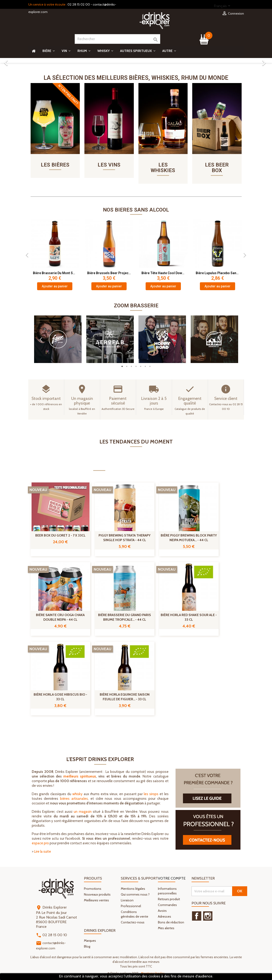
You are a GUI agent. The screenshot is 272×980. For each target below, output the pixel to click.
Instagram (208, 917)
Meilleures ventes (96, 901)
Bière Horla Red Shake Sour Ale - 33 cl (189, 618)
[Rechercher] (118, 39)
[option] (136, 60)
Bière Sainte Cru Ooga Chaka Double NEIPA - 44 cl (60, 618)
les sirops (151, 795)
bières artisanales (74, 799)
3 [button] (131, 367)
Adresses (165, 917)
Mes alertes (166, 929)
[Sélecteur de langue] (223, 6)
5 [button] (141, 367)
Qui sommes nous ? (135, 895)
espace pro (40, 844)
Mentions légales (133, 889)
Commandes (167, 905)
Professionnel (131, 906)
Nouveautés (99, 467)
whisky (77, 795)
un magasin (83, 812)
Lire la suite (43, 852)
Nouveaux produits (97, 895)
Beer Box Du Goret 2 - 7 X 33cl (60, 536)
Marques (90, 941)
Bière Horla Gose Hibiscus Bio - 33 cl (60, 697)
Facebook (197, 917)
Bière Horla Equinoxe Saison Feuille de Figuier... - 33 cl (125, 697)
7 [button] (150, 367)
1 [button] (122, 367)
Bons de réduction (171, 923)
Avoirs (162, 911)
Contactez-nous (133, 923)
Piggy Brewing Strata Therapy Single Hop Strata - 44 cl (125, 538)
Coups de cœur (170, 467)
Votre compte (172, 879)
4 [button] (136, 367)
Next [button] (245, 255)
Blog (87, 947)
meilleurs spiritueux (80, 777)
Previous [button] (27, 255)
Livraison (127, 901)
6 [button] (145, 367)
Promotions (133, 467)
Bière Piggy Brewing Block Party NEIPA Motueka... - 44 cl (189, 538)
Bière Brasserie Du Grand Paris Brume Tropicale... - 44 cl (125, 618)
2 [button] (127, 367)
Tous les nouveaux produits (216, 730)
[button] (20, 60)
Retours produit (169, 900)
